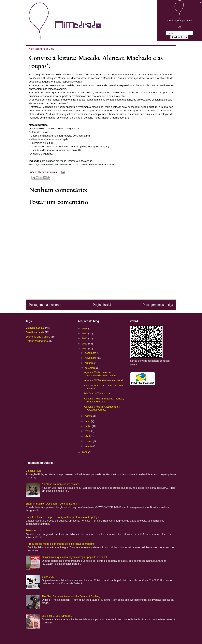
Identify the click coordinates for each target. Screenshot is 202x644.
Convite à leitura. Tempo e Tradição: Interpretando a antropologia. (63, 517)
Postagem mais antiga (158, 305)
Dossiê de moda (35, 332)
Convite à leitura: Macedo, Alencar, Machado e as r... (104, 400)
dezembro (91, 353)
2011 (85, 344)
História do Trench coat (97, 393)
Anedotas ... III (34, 530)
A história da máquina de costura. (61, 484)
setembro (91, 368)
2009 (85, 452)
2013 (85, 333)
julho (88, 421)
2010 (85, 349)
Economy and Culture (38, 337)
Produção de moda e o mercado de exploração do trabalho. (61, 544)
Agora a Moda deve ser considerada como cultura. (101, 374)
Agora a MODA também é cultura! (103, 380)
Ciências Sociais (47, 172)
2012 (85, 338)
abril (88, 436)
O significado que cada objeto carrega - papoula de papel (74, 557)
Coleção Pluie (34, 471)
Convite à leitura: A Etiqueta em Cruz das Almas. (102, 408)
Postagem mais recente (45, 305)
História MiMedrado (37, 341)
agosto (89, 416)
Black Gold (48, 577)
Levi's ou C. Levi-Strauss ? (57, 616)
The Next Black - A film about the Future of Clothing (71, 596)
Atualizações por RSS (179, 20)
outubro (90, 363)
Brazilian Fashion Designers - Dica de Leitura (51, 504)
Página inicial (102, 305)
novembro (91, 358)
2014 (85, 329)
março (89, 441)
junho (88, 426)
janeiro (89, 446)
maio (88, 431)
